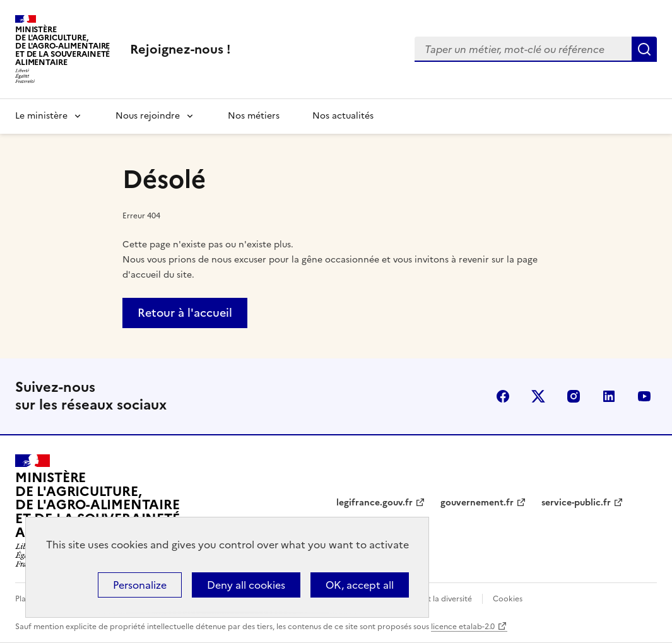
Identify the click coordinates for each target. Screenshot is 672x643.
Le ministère (41, 116)
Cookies (508, 599)
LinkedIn (609, 396)
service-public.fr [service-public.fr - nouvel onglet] (576, 503)
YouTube (644, 396)
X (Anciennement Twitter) (538, 396)
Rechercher (644, 49)
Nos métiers (254, 116)
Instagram (574, 396)
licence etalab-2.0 (463, 627)
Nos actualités (343, 116)
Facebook (503, 396)
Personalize (140, 585)
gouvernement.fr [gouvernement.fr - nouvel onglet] (477, 503)
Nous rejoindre (148, 116)
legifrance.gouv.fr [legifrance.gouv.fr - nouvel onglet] (374, 503)
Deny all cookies (246, 585)
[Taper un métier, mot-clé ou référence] (523, 49)
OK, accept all (360, 585)
